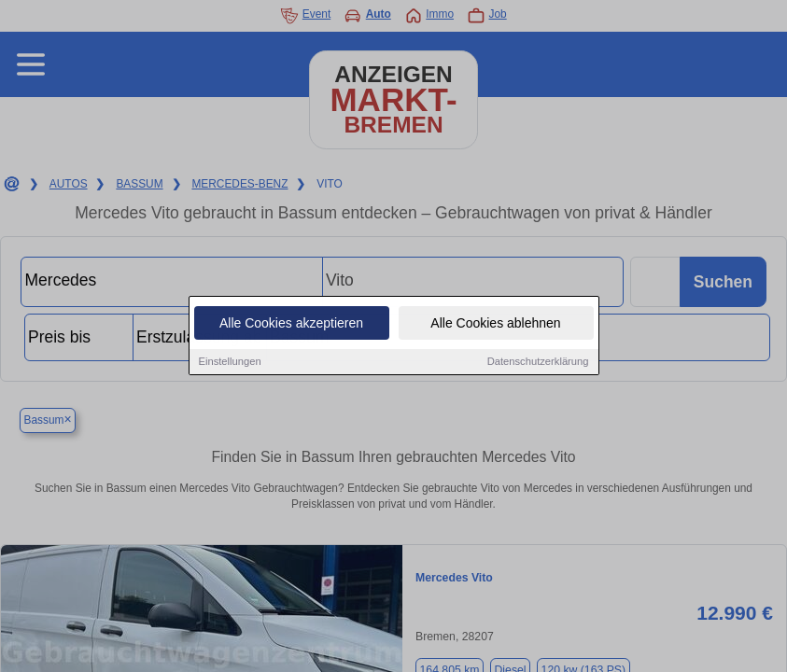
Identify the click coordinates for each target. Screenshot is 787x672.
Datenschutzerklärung (538, 362)
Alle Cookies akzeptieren (291, 324)
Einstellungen (230, 362)
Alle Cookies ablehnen (495, 324)
